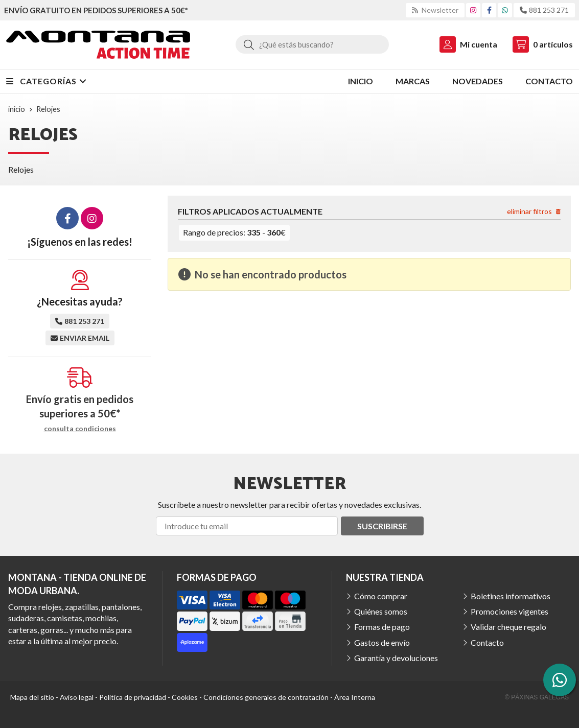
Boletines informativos (511, 596)
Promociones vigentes (509, 611)
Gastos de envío (382, 642)
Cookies (185, 697)
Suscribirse (382, 526)
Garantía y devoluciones (396, 658)
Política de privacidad (133, 697)
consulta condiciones (80, 429)
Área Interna (355, 697)
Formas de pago (382, 627)
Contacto (487, 642)
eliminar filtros (534, 211)
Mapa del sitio (32, 697)
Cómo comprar (381, 596)
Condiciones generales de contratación (266, 697)
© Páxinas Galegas (537, 697)
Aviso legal (77, 697)
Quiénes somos (381, 611)
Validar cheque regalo (508, 627)
